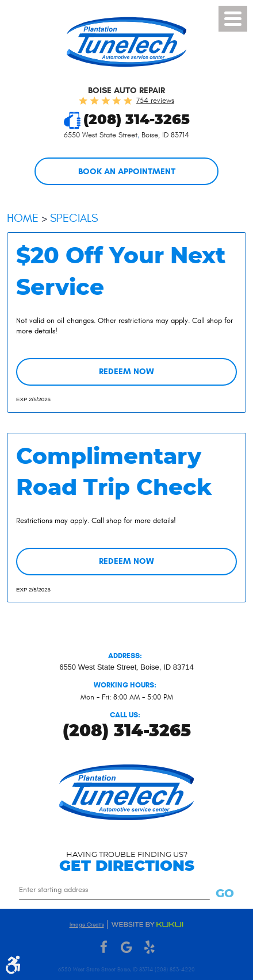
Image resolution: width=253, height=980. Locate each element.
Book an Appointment (127, 171)
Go (225, 894)
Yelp (149, 948)
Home (23, 218)
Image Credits (87, 925)
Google (126, 948)
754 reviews (155, 101)
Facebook (103, 948)
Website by (147, 925)
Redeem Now (126, 371)
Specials (74, 218)
